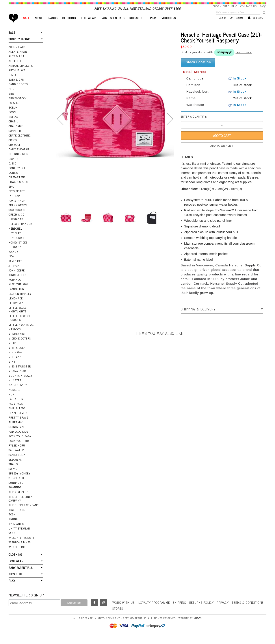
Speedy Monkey (20, 481)
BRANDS (52, 25)
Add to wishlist (222, 153)
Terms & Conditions (248, 610)
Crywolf (15, 152)
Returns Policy (202, 610)
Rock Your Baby (20, 444)
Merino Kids (17, 341)
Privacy (223, 610)
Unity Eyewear (19, 536)
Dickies (14, 166)
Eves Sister (17, 199)
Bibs (12, 101)
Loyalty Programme (154, 610)
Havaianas (16, 227)
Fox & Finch (17, 208)
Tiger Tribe (17, 517)
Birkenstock (18, 106)
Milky (13, 351)
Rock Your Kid (19, 448)
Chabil (13, 129)
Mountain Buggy (21, 383)
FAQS (263, 6)
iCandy (13, 259)
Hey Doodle (17, 245)
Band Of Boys (18, 92)
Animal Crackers (21, 73)
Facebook (95, 610)
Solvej (13, 476)
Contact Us (249, 6)
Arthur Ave (17, 78)
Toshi (13, 522)
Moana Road (17, 378)
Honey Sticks (18, 250)
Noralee (15, 397)
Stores (118, 616)
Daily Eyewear (19, 157)
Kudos (198, 626)
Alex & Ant (17, 64)
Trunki (14, 526)
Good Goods (17, 217)
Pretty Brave (18, 425)
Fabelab (14, 203)
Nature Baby (18, 392)
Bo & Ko (14, 110)
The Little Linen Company (21, 506)
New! (38, 25)
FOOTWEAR (88, 25)
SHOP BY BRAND (19, 47)
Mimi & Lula (17, 355)
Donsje (14, 180)
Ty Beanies (16, 531)
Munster (15, 388)
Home (14, 25)
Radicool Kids (18, 439)
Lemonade (16, 306)
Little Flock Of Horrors (20, 325)
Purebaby (16, 430)
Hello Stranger (20, 231)
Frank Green (18, 213)
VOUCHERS (169, 25)
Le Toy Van (16, 310)
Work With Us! (124, 610)
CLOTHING (69, 25)
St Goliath (16, 485)
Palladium (16, 406)
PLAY (153, 25)
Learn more (244, 59)
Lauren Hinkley (20, 301)
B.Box (12, 82)
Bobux (13, 115)
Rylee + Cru (17, 453)
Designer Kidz (19, 161)
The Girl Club (19, 500)
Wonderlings (18, 554)
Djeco (13, 171)
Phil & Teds (17, 416)
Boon (12, 120)
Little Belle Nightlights (18, 317)
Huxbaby (15, 255)
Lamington (16, 296)
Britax (13, 124)
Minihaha (15, 360)
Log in (223, 25)
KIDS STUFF (137, 25)
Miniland (15, 365)
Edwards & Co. (19, 189)
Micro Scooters (20, 346)
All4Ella (15, 68)
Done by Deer (18, 175)
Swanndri (16, 495)
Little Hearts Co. (21, 332)
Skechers (15, 467)
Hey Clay (15, 241)
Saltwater (16, 458)
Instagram (104, 610)
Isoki (12, 264)
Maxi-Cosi (15, 337)
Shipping (180, 610)
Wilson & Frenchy (22, 545)
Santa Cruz (17, 462)
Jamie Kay (15, 269)
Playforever (18, 420)
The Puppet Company (24, 513)
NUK (11, 402)
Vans (12, 541)
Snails (13, 472)
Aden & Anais (18, 59)
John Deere (17, 278)
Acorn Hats (17, 54)
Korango (15, 287)
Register (240, 25)
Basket (258, 25)
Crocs (13, 148)
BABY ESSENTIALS (112, 25)
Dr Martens (17, 185)
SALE (27, 25)
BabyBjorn (16, 87)
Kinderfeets (17, 282)
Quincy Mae (17, 434)
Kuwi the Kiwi (18, 292)
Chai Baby (16, 134)
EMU (11, 194)
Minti (12, 369)
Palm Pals (16, 411)
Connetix (15, 138)
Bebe (12, 96)
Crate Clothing (20, 143)
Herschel (15, 236)
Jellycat (15, 273)
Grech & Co (17, 222)
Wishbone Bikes (20, 550)
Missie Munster (20, 374)
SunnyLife (16, 490)
